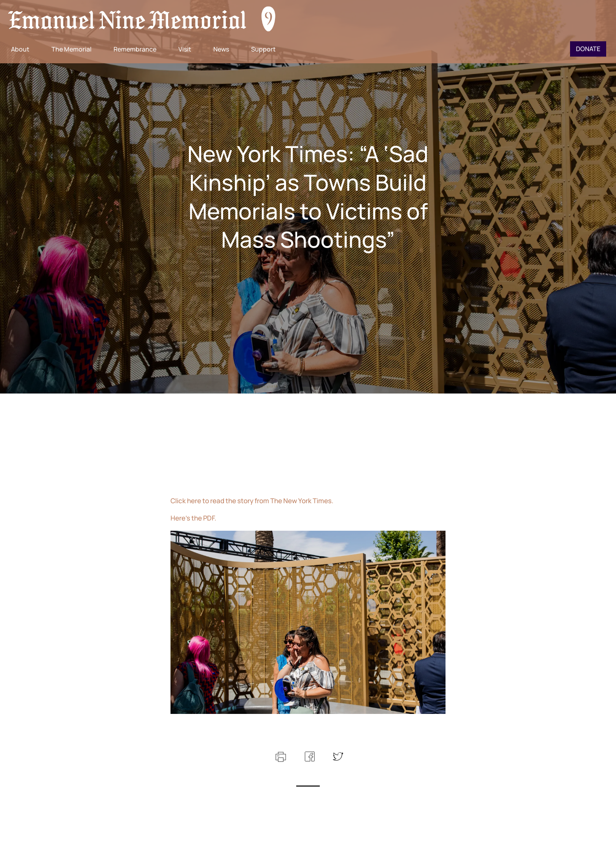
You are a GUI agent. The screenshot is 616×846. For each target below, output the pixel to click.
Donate (588, 49)
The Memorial (71, 49)
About (20, 49)
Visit (185, 49)
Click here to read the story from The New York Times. (252, 501)
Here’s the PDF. (193, 518)
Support (263, 49)
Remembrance (135, 49)
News (221, 49)
